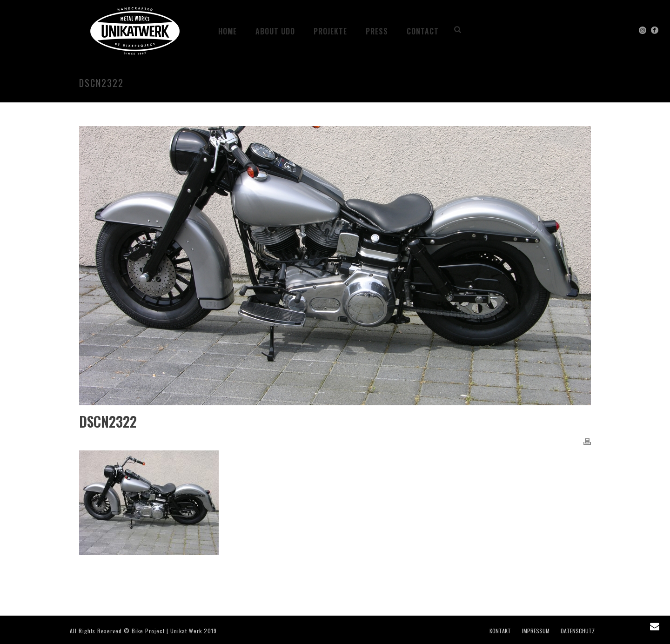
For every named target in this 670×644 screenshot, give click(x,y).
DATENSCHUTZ (578, 631)
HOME (228, 31)
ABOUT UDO (275, 31)
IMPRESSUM (536, 631)
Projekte (330, 31)
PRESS (377, 31)
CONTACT (423, 31)
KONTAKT (500, 631)
